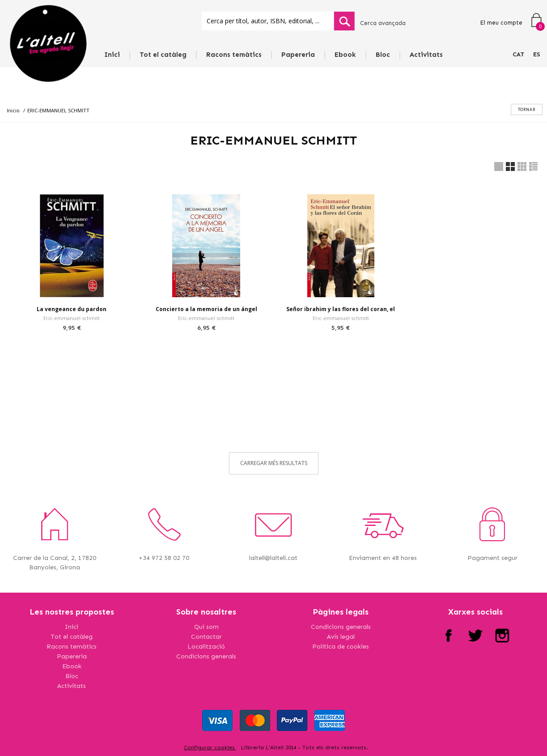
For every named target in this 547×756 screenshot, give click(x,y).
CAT (518, 54)
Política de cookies (341, 647)
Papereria (298, 55)
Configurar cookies (210, 747)
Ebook (345, 55)
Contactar (206, 637)
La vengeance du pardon (72, 309)
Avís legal (341, 637)
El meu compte (501, 23)
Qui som (206, 627)
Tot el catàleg (163, 55)
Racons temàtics (234, 55)
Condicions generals (206, 656)
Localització (206, 647)
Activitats (426, 55)
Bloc (383, 55)
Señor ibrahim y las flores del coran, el (341, 309)
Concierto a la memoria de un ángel (206, 309)
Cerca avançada (383, 23)
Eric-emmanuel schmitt (72, 318)
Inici (112, 55)
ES (537, 54)
